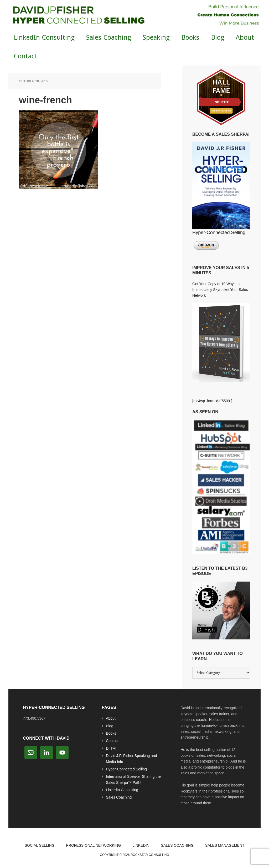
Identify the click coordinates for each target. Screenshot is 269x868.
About (111, 718)
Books (111, 733)
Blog (110, 726)
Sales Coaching (119, 797)
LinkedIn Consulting (122, 790)
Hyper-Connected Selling (126, 769)
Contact (112, 741)
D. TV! (111, 748)
